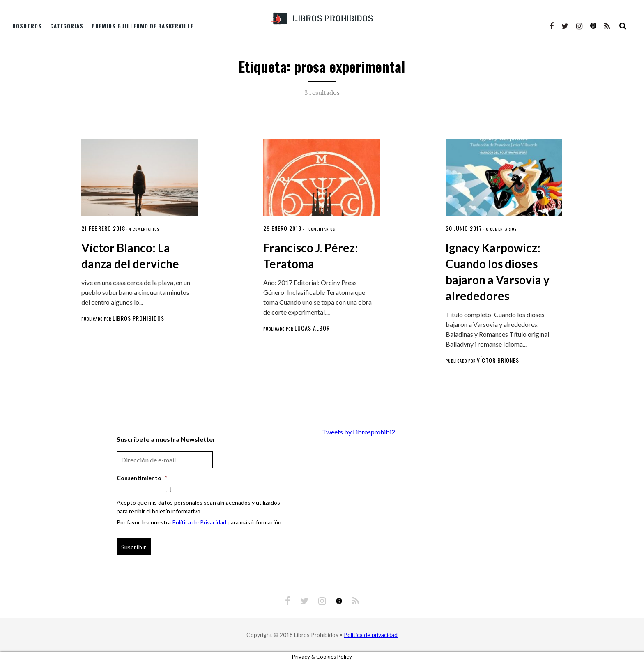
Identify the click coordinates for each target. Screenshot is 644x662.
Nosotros (27, 26)
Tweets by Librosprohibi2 (359, 432)
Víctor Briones (498, 360)
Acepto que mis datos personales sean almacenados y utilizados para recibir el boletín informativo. (198, 507)
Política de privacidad (371, 635)
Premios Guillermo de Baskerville (143, 26)
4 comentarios (144, 229)
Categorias (67, 26)
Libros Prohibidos (138, 318)
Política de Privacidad (199, 522)
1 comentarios (320, 229)
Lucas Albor (312, 328)
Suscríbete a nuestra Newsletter (166, 439)
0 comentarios (501, 229)
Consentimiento (142, 478)
